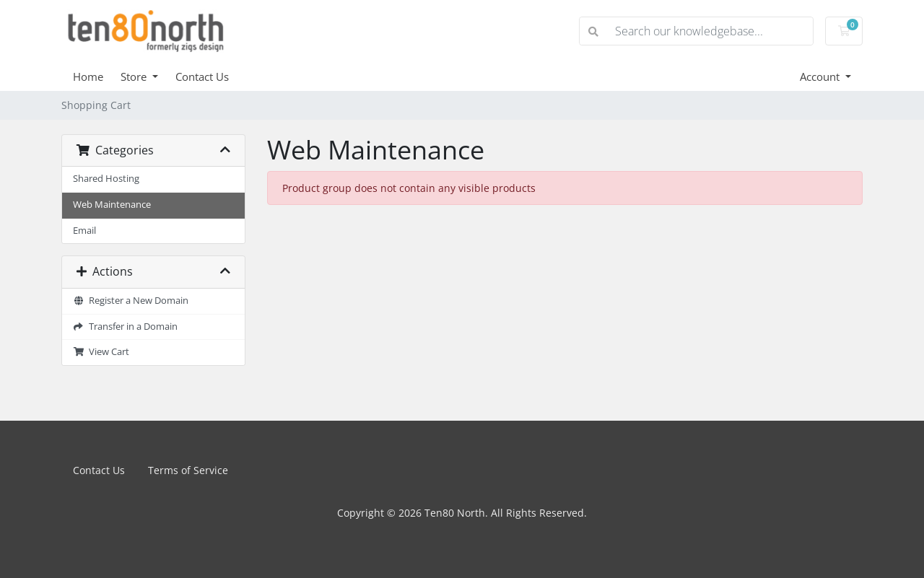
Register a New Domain (131, 301)
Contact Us (202, 76)
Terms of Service (188, 470)
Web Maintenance (112, 205)
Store (135, 76)
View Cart (101, 352)
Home (88, 76)
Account (821, 76)
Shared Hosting (106, 179)
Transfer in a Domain (125, 327)
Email (84, 231)
